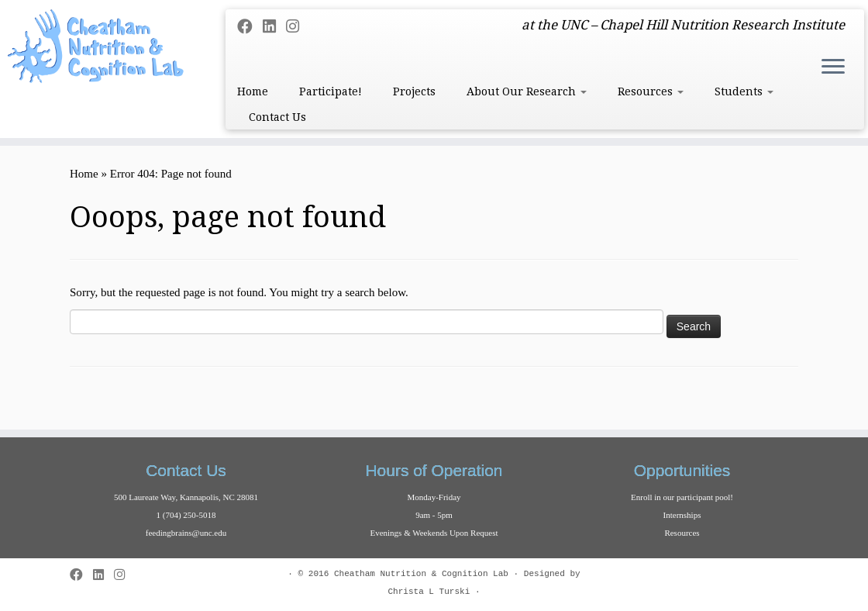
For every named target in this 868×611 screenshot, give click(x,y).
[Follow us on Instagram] (298, 27)
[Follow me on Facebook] (250, 27)
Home (253, 91)
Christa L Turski (429, 592)
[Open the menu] (833, 67)
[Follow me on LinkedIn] (274, 27)
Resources (651, 91)
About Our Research (527, 91)
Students (744, 91)
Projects (414, 91)
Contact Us (277, 117)
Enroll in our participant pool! (682, 497)
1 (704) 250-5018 (186, 515)
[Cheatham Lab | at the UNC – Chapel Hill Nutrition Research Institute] (102, 47)
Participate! (331, 91)
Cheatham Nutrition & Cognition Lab (421, 574)
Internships (682, 515)
